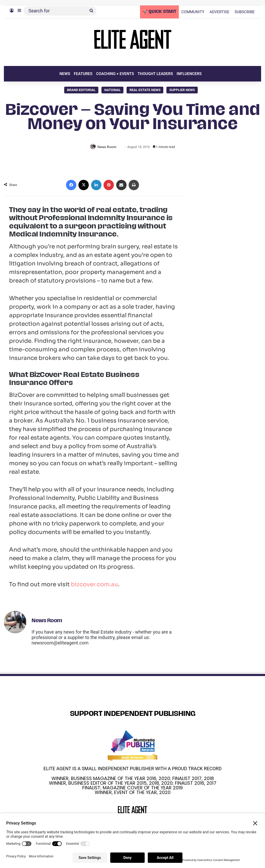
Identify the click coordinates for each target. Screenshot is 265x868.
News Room (108, 147)
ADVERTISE (220, 12)
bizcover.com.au (94, 585)
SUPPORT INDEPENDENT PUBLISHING (133, 714)
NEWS (65, 74)
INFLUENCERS (189, 74)
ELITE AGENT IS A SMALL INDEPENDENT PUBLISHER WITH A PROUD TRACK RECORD (132, 769)
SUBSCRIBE (245, 12)
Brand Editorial (81, 90)
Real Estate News (145, 90)
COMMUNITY (193, 12)
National (112, 90)
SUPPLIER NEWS (182, 90)
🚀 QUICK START (159, 12)
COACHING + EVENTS (115, 74)
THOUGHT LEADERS (155, 74)
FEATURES (83, 74)
